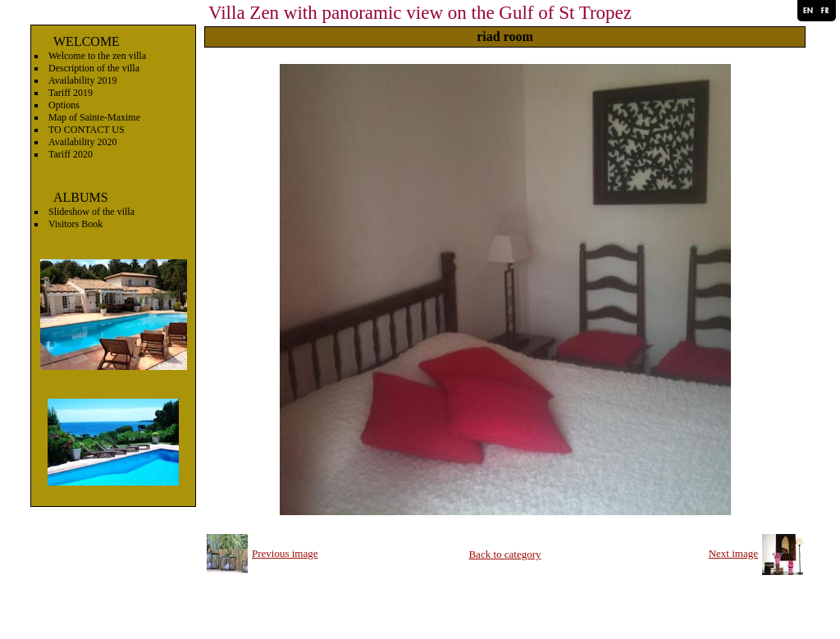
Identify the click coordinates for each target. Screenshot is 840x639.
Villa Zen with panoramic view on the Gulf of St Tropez (420, 13)
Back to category (504, 554)
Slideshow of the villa (91, 212)
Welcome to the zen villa (97, 56)
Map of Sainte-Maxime (94, 117)
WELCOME (87, 41)
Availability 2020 (82, 142)
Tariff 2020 (71, 154)
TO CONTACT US (87, 130)
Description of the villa (94, 68)
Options (64, 105)
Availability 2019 (82, 80)
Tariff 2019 (71, 93)
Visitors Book (75, 224)
